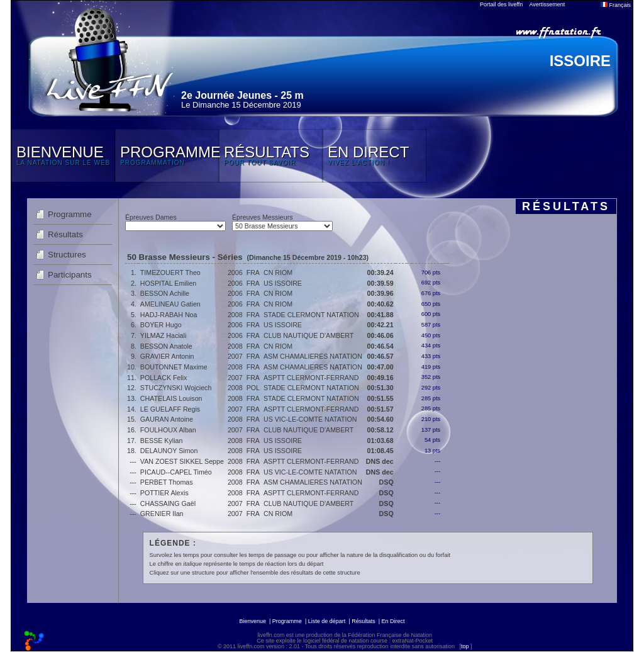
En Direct (393, 621)
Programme (70, 214)
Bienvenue (253, 621)
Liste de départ (327, 621)
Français (616, 5)
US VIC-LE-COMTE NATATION (310, 419)
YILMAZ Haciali (163, 335)
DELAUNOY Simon (169, 451)
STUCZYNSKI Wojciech (176, 388)
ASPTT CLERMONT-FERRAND (311, 378)
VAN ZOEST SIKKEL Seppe (182, 461)
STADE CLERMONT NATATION (311, 315)
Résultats (65, 234)
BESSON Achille (165, 293)
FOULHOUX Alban (168, 430)
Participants (70, 275)
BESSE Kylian (162, 441)
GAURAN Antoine (167, 419)
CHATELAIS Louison (171, 398)
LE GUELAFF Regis (170, 409)
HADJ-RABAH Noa (169, 315)
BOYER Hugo (161, 325)
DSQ (386, 482)
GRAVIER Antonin (167, 356)
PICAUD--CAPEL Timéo (176, 472)
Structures (67, 255)
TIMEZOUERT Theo (170, 273)
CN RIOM (278, 273)
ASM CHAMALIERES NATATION (313, 356)
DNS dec (380, 461)
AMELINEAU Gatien (170, 304)
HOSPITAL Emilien (168, 283)
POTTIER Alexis (164, 493)
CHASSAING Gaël (168, 503)
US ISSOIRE (283, 283)
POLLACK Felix (164, 378)
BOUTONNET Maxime (174, 367)
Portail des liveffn (501, 4)
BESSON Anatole (166, 346)
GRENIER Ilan (162, 514)
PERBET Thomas (167, 482)
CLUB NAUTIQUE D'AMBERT (308, 335)
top (465, 646)
